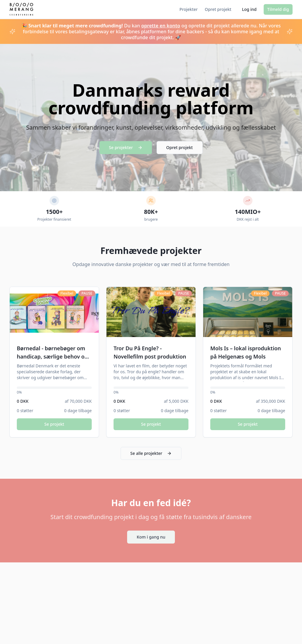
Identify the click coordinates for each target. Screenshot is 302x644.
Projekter (189, 9)
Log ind (249, 9)
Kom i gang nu (151, 537)
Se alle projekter (151, 453)
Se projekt (54, 424)
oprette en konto (161, 26)
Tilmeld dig (278, 9)
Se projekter (125, 147)
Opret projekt (218, 9)
